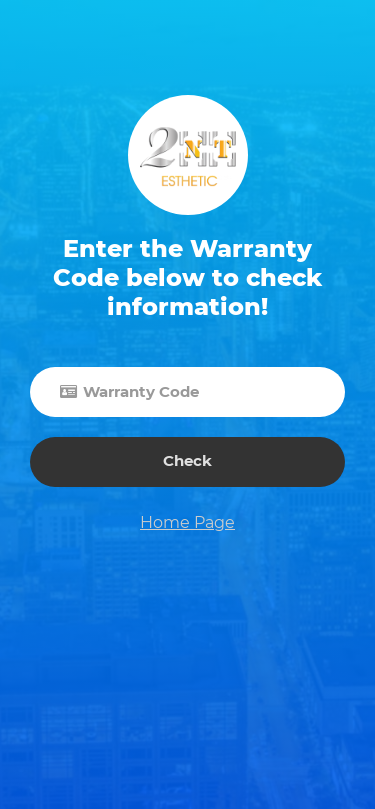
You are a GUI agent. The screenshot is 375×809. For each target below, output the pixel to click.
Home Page (187, 522)
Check (187, 460)
